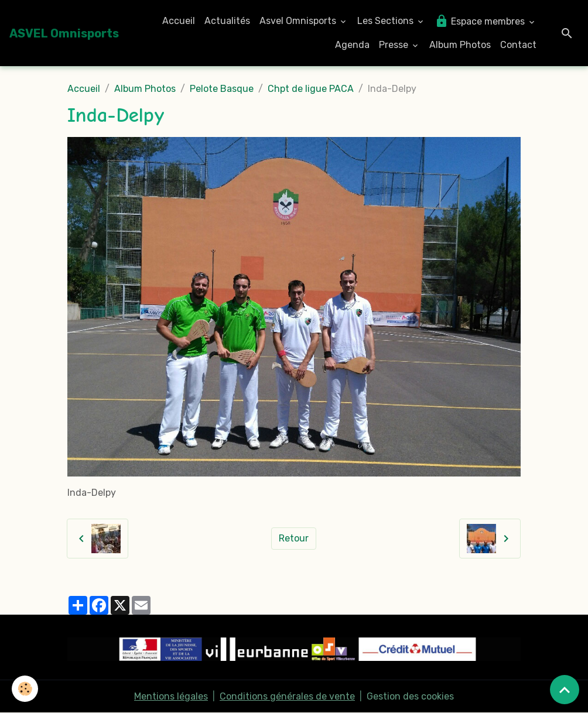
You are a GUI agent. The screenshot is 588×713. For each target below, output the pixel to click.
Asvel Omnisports (299, 21)
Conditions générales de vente (287, 696)
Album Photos (460, 45)
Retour (294, 538)
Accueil (179, 21)
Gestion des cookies (410, 696)
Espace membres (481, 21)
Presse (395, 45)
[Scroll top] (565, 690)
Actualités (227, 21)
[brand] (64, 33)
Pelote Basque (222, 89)
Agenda (352, 45)
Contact (518, 45)
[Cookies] (25, 689)
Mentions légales (171, 696)
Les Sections (387, 21)
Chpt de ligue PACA (311, 89)
